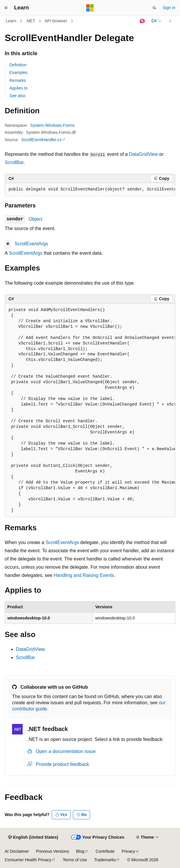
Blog (80, 851)
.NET (31, 21)
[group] (90, 190)
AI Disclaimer (17, 851)
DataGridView (144, 154)
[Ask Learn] (142, 21)
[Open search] (154, 8)
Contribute (105, 851)
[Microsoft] (90, 8)
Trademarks (105, 860)
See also (17, 96)
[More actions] (170, 21)
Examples (18, 72)
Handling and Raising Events (84, 575)
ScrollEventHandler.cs (41, 140)
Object (36, 219)
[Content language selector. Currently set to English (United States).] (33, 837)
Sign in (169, 8)
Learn (11, 21)
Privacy (129, 851)
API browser (56, 21)
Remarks (18, 80)
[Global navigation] (6, 8)
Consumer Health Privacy (28, 860)
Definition (18, 65)
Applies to (18, 88)
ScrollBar (14, 162)
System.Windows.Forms (52, 125)
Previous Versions (52, 851)
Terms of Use (75, 860)
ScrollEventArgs (31, 244)
